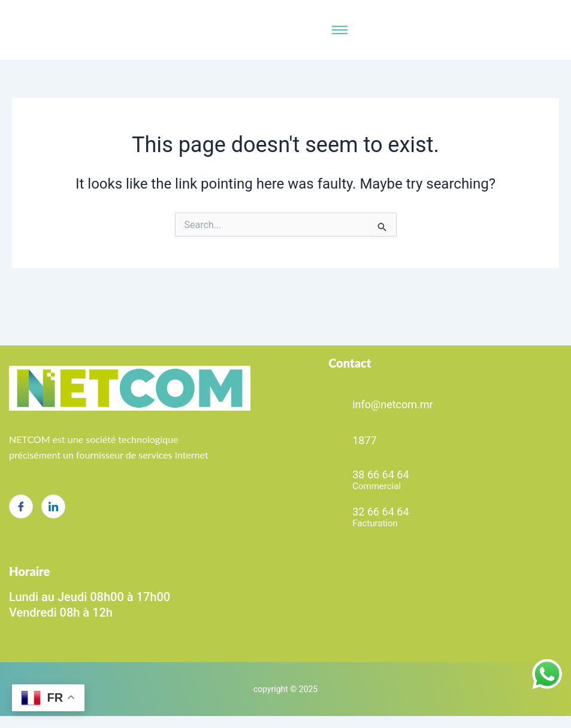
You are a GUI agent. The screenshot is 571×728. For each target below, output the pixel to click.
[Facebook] (21, 506)
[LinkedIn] (53, 506)
